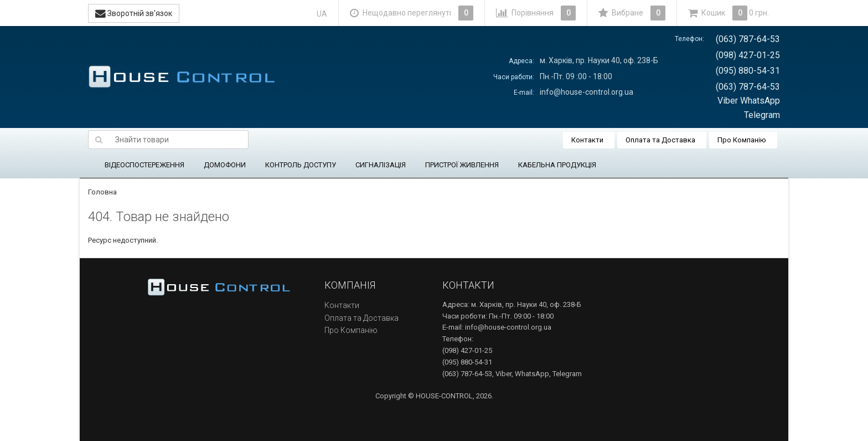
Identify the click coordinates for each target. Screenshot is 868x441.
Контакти (587, 140)
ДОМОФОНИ (225, 165)
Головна (102, 192)
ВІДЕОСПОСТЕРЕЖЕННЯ (144, 165)
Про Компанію (742, 140)
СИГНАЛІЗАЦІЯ (381, 165)
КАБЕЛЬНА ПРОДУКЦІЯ (557, 165)
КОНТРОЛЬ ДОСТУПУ (301, 165)
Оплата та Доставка (660, 140)
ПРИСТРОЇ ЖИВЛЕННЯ (462, 165)
